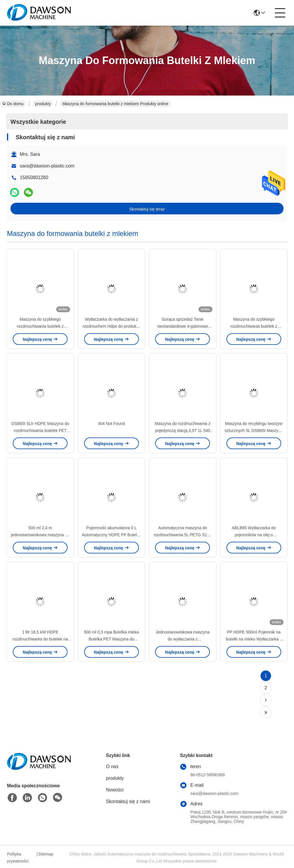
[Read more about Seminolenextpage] (266, 700)
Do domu (13, 104)
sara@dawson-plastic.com (47, 166)
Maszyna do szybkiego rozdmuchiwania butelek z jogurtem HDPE (40, 326)
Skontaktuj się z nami (128, 801)
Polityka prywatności (18, 858)
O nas (112, 766)
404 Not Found (111, 424)
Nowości (115, 790)
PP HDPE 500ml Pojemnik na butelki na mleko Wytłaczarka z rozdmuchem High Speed (254, 639)
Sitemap (46, 854)
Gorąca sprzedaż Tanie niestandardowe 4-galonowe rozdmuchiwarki (183, 326)
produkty (43, 104)
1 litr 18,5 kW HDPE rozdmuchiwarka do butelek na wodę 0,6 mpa (40, 639)
